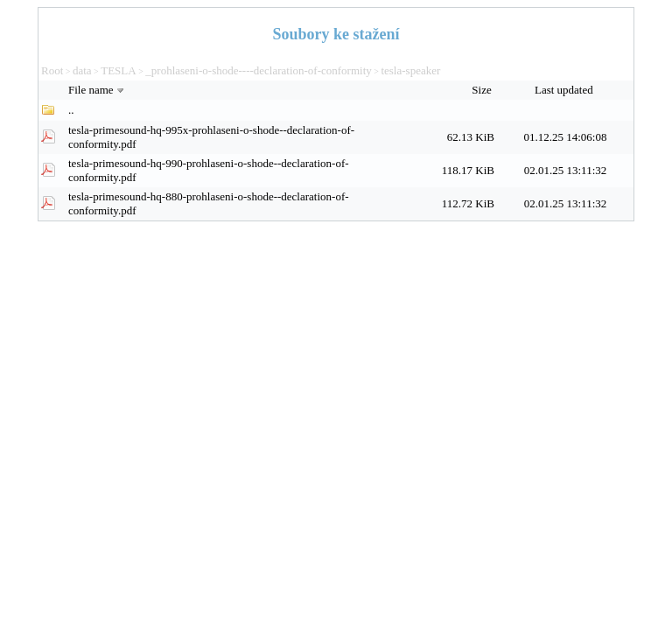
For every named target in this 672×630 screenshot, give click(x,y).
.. (71, 110)
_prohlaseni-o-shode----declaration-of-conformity (258, 70)
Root (52, 70)
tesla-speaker (410, 70)
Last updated (565, 90)
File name (98, 90)
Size (483, 90)
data (82, 70)
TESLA (118, 70)
